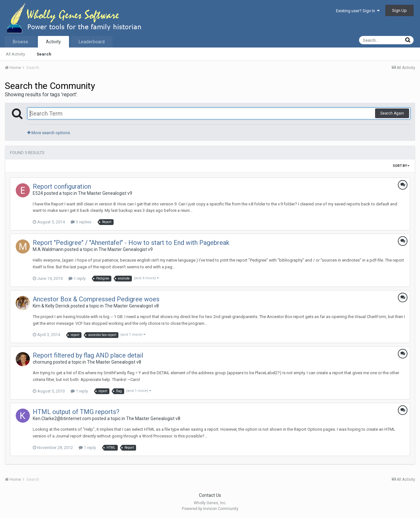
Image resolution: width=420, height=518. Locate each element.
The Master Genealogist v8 (132, 306)
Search (44, 54)
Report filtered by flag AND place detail (88, 355)
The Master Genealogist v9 (105, 193)
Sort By (401, 166)
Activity (53, 42)
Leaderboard (92, 42)
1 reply (77, 278)
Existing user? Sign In (358, 11)
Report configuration (62, 186)
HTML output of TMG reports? (76, 412)
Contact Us (210, 495)
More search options (49, 133)
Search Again (392, 113)
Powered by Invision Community (210, 509)
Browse (21, 42)
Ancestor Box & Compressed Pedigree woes (96, 299)
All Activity (15, 54)
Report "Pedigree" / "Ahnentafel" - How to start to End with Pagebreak (131, 243)
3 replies (81, 222)
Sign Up (399, 10)
